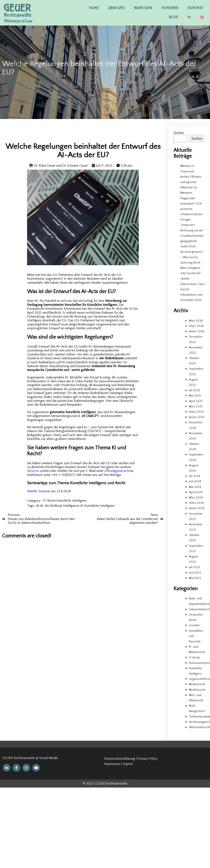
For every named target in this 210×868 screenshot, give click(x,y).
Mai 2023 (195, 578)
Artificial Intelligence (65, 506)
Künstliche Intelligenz (72, 501)
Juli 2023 (195, 567)
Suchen (179, 133)
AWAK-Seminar (39, 491)
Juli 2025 (195, 390)
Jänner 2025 (197, 417)
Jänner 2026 (197, 331)
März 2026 (196, 321)
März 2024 (196, 498)
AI (38, 506)
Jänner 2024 (197, 508)
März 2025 (196, 407)
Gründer (194, 625)
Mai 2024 (195, 487)
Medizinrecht (197, 690)
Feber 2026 (196, 326)
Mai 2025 (195, 396)
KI (82, 506)
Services (33, 471)
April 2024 (196, 492)
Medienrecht (197, 684)
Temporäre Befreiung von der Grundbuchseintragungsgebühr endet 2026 (192, 236)
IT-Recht (50, 501)
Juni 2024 (195, 481)
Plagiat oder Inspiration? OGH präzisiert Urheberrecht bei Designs (191, 209)
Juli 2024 (195, 476)
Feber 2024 (196, 503)
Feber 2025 (196, 412)
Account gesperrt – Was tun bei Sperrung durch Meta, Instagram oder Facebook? (192, 263)
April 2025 (196, 401)
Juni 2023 (195, 573)
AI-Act (45, 506)
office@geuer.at (116, 471)
